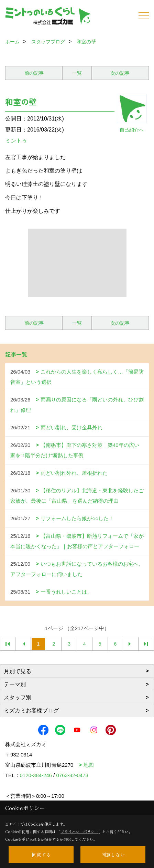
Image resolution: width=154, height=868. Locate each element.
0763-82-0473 (72, 775)
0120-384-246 (36, 775)
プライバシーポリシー (79, 832)
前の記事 (34, 73)
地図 (89, 765)
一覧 (77, 73)
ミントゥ (16, 141)
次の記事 (120, 73)
